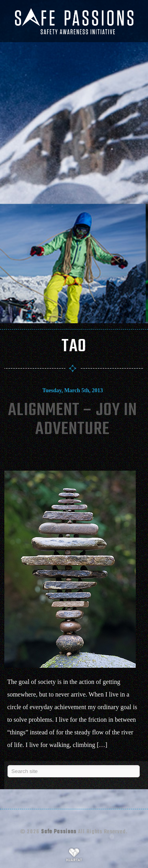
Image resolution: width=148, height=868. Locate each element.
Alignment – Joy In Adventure (72, 420)
